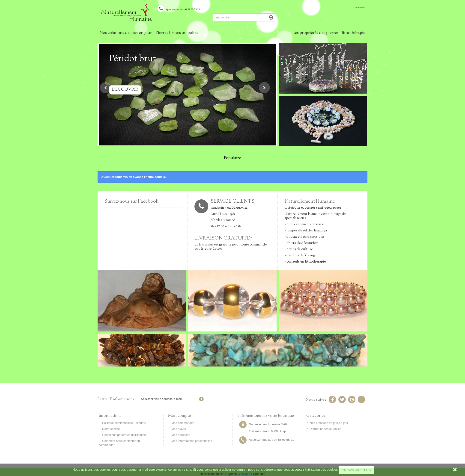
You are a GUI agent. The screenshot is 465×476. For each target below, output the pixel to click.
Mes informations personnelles (192, 441)
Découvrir (133, 90)
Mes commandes (183, 423)
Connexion (359, 7)
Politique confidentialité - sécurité (124, 423)
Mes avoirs (179, 429)
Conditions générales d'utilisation (124, 435)
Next (264, 88)
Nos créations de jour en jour (126, 33)
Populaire (232, 158)
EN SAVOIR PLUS (356, 470)
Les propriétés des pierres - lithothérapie (329, 33)
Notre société (111, 429)
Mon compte (179, 416)
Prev (105, 88)
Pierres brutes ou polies (177, 33)
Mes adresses (181, 435)
